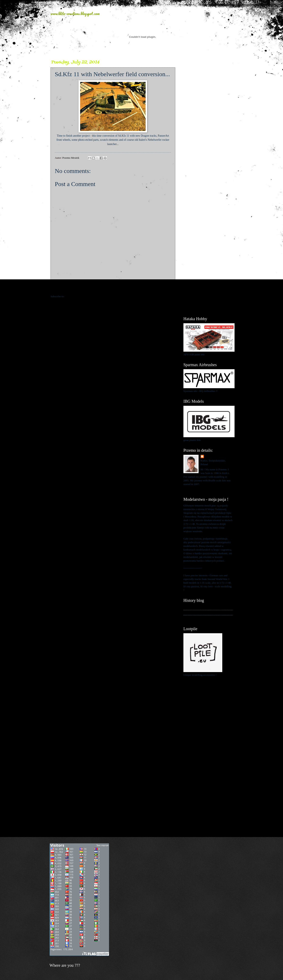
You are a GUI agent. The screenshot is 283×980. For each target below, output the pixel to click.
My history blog (192, 607)
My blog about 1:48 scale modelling (202, 618)
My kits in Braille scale (196, 612)
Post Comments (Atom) (77, 297)
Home (113, 288)
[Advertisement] (208, 120)
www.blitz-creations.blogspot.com (75, 13)
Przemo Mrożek (214, 457)
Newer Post (59, 288)
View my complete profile (197, 489)
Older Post (167, 288)
